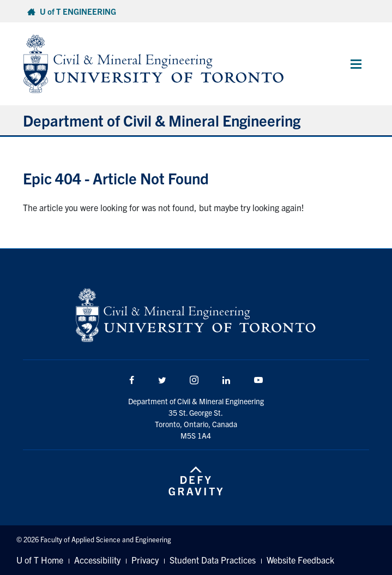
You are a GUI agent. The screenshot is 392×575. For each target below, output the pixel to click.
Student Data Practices (213, 560)
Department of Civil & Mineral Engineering (162, 120)
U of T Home (40, 560)
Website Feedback (300, 560)
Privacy (145, 560)
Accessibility (97, 560)
